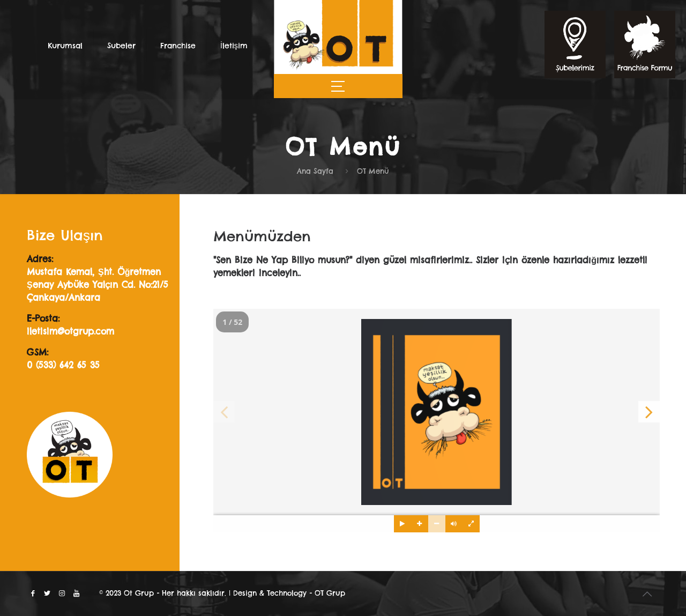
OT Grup (330, 593)
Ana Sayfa (315, 171)
